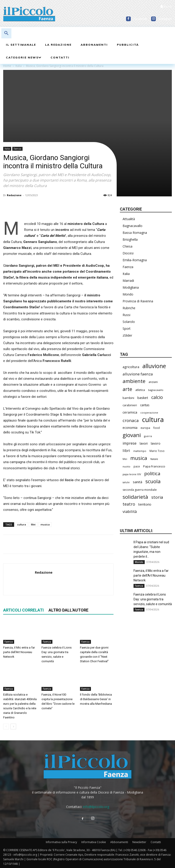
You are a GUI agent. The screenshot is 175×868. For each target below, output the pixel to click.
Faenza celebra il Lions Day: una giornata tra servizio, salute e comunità (153, 599)
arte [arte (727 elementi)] (127, 389)
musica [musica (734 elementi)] (139, 458)
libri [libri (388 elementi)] (126, 450)
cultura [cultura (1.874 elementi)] (153, 420)
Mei (33, 524)
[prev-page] (6, 727)
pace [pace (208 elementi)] (137, 466)
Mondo (128, 294)
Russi (126, 315)
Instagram (165, 19)
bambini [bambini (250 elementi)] (128, 398)
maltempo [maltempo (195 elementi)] (140, 451)
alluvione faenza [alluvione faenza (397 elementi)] (138, 374)
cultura (22, 524)
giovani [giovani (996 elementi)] (132, 435)
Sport (127, 328)
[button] (6, 33)
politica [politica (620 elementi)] (152, 474)
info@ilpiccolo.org (96, 807)
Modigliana (131, 287)
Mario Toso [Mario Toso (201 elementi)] (157, 451)
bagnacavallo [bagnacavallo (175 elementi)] (156, 390)
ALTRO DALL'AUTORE (68, 610)
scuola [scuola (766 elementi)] (153, 481)
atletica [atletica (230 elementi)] (140, 390)
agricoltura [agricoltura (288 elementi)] (131, 367)
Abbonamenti (119, 842)
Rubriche (129, 308)
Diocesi (128, 253)
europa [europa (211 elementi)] (145, 428)
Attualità (129, 219)
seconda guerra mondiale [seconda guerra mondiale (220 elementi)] (140, 490)
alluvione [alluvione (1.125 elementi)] (154, 366)
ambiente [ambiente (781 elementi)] (134, 381)
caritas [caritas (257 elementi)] (145, 405)
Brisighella (130, 239)
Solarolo (129, 322)
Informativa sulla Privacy (61, 842)
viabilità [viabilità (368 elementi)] (130, 511)
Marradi (128, 281)
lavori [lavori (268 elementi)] (144, 443)
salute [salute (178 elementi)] (126, 482)
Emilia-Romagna (135, 260)
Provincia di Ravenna (138, 301)
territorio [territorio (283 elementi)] (145, 504)
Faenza (17, 149)
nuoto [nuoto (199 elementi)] (126, 466)
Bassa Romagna (135, 233)
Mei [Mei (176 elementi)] (125, 459)
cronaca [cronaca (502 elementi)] (131, 421)
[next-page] (13, 727)
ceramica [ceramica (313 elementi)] (130, 412)
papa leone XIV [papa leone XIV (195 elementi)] (132, 474)
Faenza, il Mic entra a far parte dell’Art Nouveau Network (19, 652)
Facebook (140, 19)
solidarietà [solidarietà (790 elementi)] (135, 497)
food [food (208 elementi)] (157, 428)
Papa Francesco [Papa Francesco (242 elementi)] (154, 466)
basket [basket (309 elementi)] (143, 398)
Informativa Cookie (94, 842)
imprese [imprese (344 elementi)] (130, 443)
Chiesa (127, 246)
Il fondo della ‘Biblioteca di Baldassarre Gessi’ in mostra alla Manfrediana (96, 699)
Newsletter (139, 842)
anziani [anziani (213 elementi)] (153, 382)
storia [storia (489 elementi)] (157, 497)
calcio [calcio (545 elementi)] (157, 397)
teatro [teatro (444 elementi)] (129, 504)
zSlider (127, 335)
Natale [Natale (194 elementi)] (154, 459)
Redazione (14, 195)
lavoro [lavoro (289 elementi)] (156, 443)
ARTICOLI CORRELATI (23, 610)
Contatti (156, 842)
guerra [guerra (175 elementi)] (148, 436)
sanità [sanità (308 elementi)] (138, 482)
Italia (7, 149)
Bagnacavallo (133, 226)
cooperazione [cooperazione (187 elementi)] (149, 413)
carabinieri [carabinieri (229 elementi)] (130, 405)
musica (45, 524)
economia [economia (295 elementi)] (130, 427)
